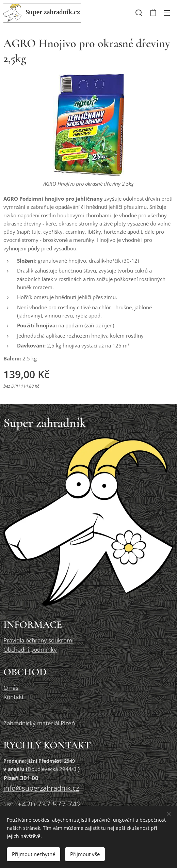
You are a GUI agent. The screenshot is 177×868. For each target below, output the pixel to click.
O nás (11, 687)
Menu (167, 13)
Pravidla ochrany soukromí (38, 640)
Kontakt (14, 696)
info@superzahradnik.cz (41, 788)
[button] (139, 13)
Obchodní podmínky (30, 649)
